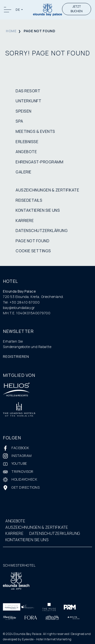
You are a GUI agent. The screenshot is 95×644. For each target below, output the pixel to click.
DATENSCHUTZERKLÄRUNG (42, 231)
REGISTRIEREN (16, 356)
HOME (11, 31)
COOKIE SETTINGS (33, 251)
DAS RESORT (28, 91)
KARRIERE (25, 221)
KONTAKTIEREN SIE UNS (38, 210)
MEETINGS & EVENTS (35, 131)
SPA (19, 121)
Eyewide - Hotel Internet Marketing (47, 639)
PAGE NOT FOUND (32, 241)
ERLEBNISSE (27, 142)
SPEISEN (24, 111)
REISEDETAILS (29, 200)
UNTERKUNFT (28, 101)
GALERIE (24, 172)
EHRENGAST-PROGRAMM (39, 162)
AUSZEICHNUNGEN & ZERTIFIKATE (47, 190)
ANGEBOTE (26, 152)
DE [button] (18, 10)
